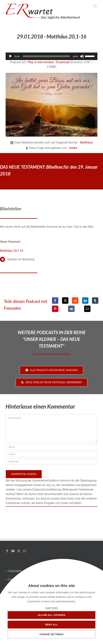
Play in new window (41, 62)
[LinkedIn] (85, 301)
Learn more (51, 608)
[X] (65, 301)
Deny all (51, 625)
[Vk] (71, 309)
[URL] (51, 462)
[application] (51, 56)
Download (63, 62)
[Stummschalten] (82, 56)
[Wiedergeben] (10, 56)
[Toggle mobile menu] (95, 6)
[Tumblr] (95, 301)
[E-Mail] (87, 309)
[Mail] (24, 551)
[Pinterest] (55, 309)
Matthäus (86, 142)
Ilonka (73, 148)
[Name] (51, 447)
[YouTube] (13, 551)
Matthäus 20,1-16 (12, 251)
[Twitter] (19, 551)
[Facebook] (55, 301)
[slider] (46, 56)
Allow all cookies (51, 615)
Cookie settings (52, 634)
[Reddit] (75, 301)
